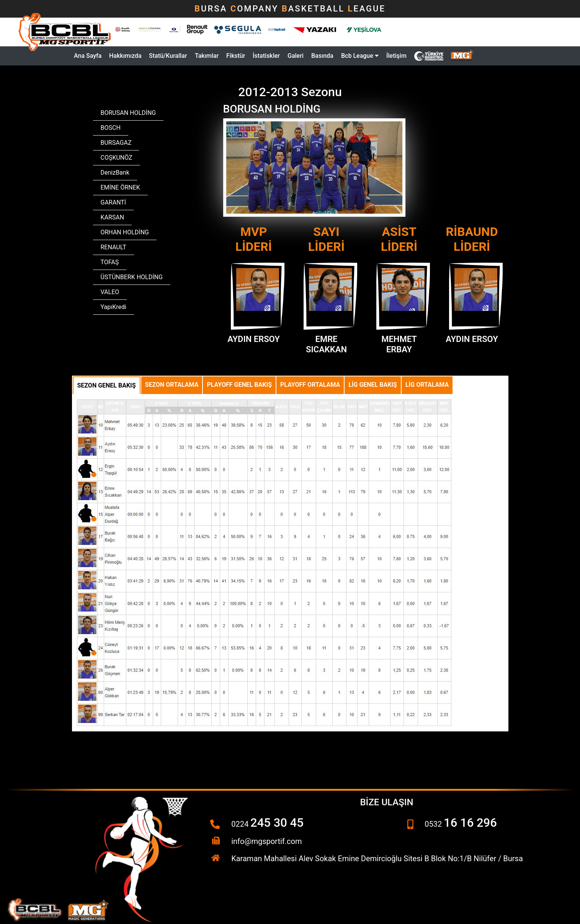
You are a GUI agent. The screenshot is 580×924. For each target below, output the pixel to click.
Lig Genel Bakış (373, 385)
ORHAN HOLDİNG (125, 232)
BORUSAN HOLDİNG (128, 113)
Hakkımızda (125, 56)
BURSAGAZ (116, 143)
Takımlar (207, 56)
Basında (322, 56)
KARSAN (113, 217)
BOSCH (111, 128)
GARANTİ (114, 202)
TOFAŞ (110, 262)
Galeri (296, 56)
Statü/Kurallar (168, 56)
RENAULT (114, 247)
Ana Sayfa (88, 56)
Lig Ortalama (427, 385)
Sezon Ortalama (172, 385)
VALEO (110, 292)
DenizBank (115, 173)
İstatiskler (266, 56)
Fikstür (236, 56)
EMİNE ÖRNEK (120, 187)
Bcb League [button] (360, 56)
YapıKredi (114, 307)
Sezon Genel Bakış (107, 385)
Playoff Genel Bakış (239, 385)
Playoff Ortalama (310, 385)
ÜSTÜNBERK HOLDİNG (132, 277)
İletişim (396, 56)
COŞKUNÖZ (117, 158)
